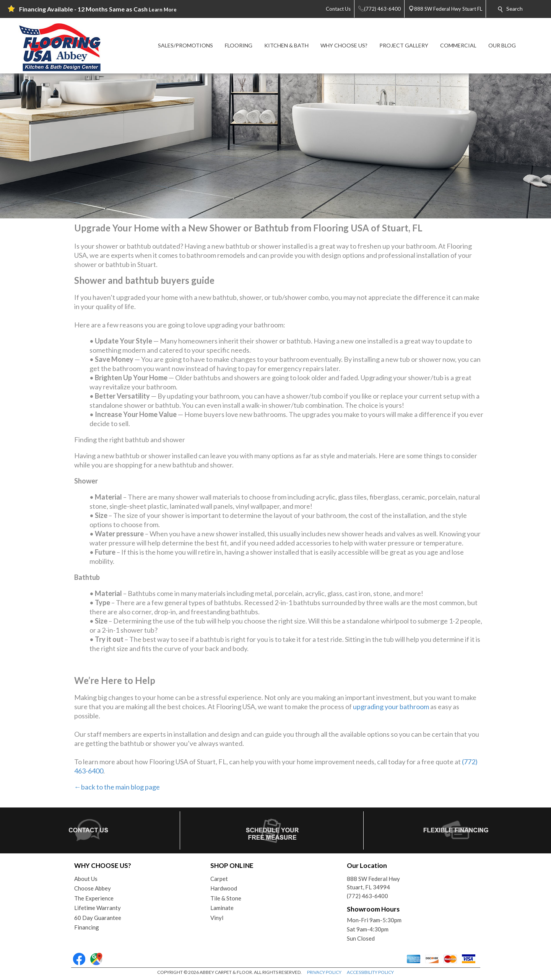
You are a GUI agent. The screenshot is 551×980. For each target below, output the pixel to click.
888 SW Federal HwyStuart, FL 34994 (373, 883)
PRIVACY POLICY (324, 972)
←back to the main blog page (117, 787)
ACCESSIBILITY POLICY (370, 972)
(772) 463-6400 (367, 896)
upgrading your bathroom (391, 707)
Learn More (163, 10)
